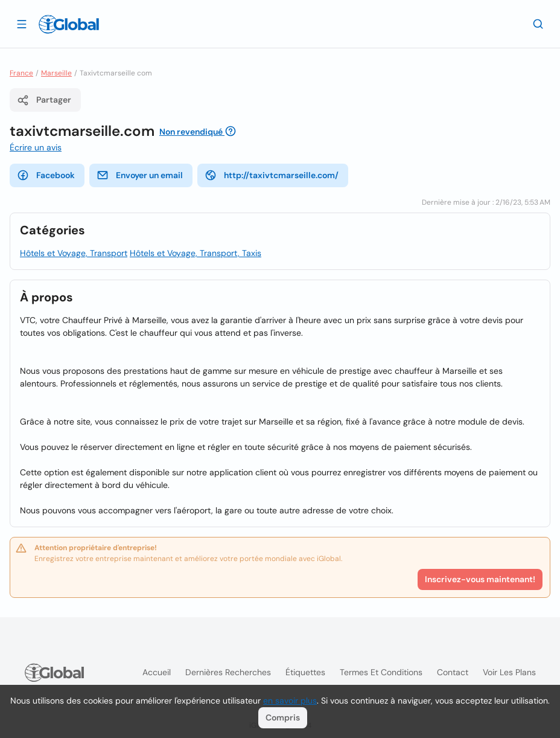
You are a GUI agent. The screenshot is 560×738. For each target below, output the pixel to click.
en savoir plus (290, 701)
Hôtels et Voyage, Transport (74, 253)
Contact (453, 672)
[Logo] (69, 24)
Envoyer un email (140, 175)
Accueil (157, 672)
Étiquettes (305, 672)
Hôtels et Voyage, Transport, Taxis (196, 253)
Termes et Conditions (381, 672)
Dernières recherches (228, 672)
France (21, 73)
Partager (44, 100)
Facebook (46, 175)
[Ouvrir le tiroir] (22, 24)
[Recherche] (538, 24)
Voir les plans (509, 672)
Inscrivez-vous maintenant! (480, 579)
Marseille (56, 73)
